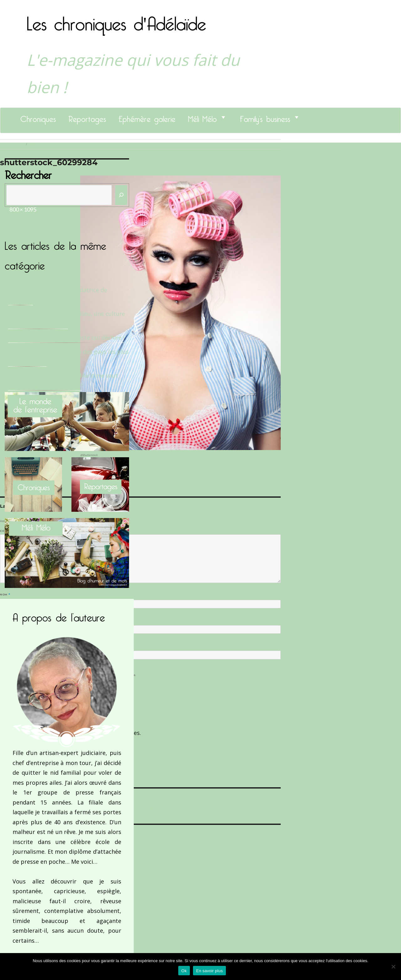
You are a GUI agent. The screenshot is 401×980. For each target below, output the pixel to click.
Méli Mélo (202, 117)
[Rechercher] (121, 195)
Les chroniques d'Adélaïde (116, 20)
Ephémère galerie (147, 117)
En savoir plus (209, 971)
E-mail (7, 620)
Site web (7, 646)
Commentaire (13, 531)
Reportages (87, 117)
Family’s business (265, 117)
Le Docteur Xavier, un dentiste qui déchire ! (66, 338)
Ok (184, 971)
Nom (5, 595)
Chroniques (38, 117)
